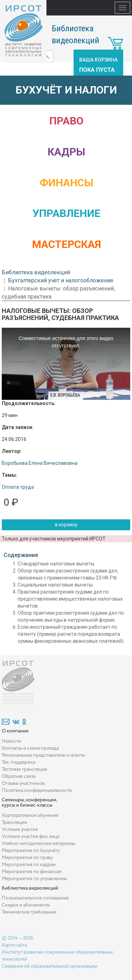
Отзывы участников (23, 783)
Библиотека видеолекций (36, 272)
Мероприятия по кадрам (29, 865)
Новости (11, 741)
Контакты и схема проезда (30, 748)
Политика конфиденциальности (37, 790)
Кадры (66, 152)
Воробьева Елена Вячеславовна (40, 463)
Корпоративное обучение (30, 815)
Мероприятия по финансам (32, 872)
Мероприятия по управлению (34, 879)
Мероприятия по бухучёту (31, 851)
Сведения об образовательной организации (50, 966)
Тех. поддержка (18, 762)
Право (66, 121)
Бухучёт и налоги (66, 90)
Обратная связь (19, 776)
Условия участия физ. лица (30, 837)
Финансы (67, 183)
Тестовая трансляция (24, 769)
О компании (15, 731)
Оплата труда (18, 487)
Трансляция (14, 822)
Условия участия (20, 830)
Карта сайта (14, 945)
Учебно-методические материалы (39, 844)
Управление (66, 213)
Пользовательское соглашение (35, 898)
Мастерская (67, 244)
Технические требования (29, 912)
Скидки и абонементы (26, 905)
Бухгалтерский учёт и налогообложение (61, 280)
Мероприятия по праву (27, 858)
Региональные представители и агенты (43, 755)
